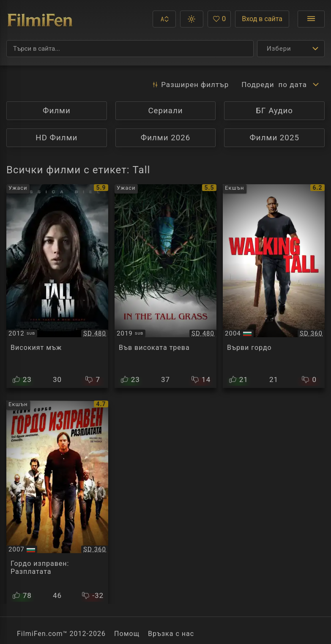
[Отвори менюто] (311, 19)
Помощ (127, 634)
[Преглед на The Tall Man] (57, 286)
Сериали (165, 111)
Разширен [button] (190, 85)
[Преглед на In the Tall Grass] (165, 286)
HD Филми (56, 138)
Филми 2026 (166, 138)
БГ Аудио (274, 111)
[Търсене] (130, 49)
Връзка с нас (171, 634)
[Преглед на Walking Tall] (274, 286)
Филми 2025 (274, 138)
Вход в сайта (262, 19)
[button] (164, 19)
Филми (57, 111)
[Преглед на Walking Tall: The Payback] (57, 502)
